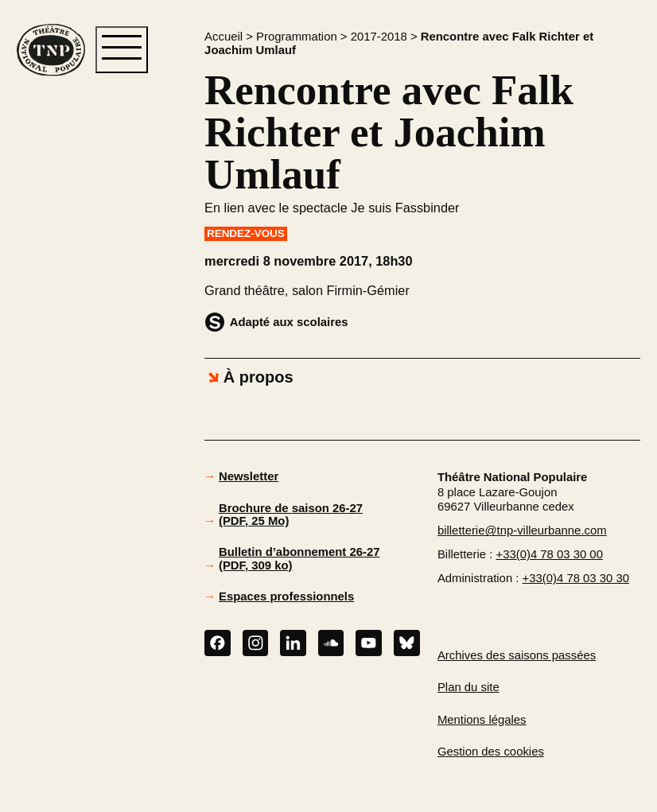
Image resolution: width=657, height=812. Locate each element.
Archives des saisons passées (517, 655)
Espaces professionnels (286, 596)
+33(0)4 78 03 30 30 (576, 578)
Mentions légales (482, 720)
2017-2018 (379, 37)
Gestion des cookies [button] (491, 752)
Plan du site (468, 687)
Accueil (224, 37)
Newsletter (249, 476)
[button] (59, 332)
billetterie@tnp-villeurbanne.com (522, 530)
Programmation (297, 37)
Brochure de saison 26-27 (291, 515)
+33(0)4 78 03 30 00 (550, 554)
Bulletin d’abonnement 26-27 (299, 559)
